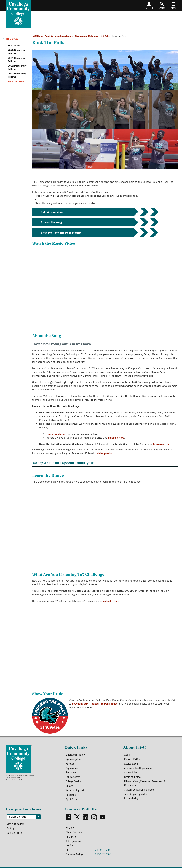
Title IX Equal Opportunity (137, 794)
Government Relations (86, 36)
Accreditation (131, 763)
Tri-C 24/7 (71, 836)
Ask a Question (73, 841)
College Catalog (73, 781)
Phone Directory (74, 832)
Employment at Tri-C (76, 754)
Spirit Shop (71, 799)
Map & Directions (16, 824)
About (127, 754)
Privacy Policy (131, 798)
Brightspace (72, 768)
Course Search (73, 777)
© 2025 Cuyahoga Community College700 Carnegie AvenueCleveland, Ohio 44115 (20, 777)
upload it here (116, 438)
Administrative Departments (59, 36)
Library (69, 786)
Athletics (70, 763)
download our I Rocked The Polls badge (95, 704)
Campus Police (14, 833)
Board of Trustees (133, 777)
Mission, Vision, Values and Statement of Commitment (144, 783)
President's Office (133, 759)
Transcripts (71, 795)
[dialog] (171, 857)
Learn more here (163, 444)
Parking (11, 828)
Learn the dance (56, 434)
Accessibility (131, 772)
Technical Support (75, 790)
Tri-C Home (38, 36)
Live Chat (70, 845)
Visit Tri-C (70, 827)
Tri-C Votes (105, 36)
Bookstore (71, 772)
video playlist (105, 453)
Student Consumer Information (140, 789)
